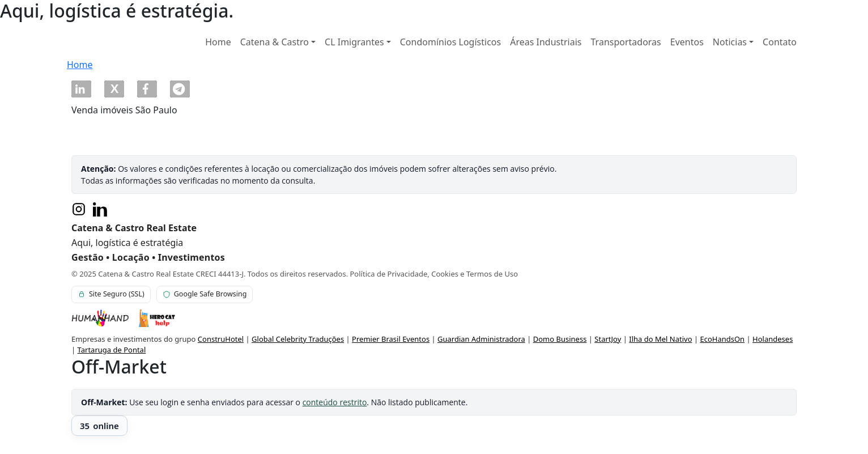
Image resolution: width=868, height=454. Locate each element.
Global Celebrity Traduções (298, 339)
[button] (81, 89)
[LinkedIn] (100, 209)
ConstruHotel (221, 339)
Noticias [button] (730, 42)
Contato (780, 42)
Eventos (687, 42)
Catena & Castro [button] (275, 42)
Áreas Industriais (546, 42)
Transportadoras (626, 42)
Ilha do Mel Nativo (660, 339)
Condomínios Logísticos (450, 42)
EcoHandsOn (722, 339)
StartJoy (608, 339)
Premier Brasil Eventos (391, 339)
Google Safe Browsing (205, 294)
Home (218, 42)
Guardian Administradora (481, 339)
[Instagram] (79, 209)
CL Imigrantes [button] (354, 42)
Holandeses (773, 339)
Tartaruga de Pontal (112, 350)
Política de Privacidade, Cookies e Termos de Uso (434, 274)
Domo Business (560, 339)
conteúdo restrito (335, 402)
